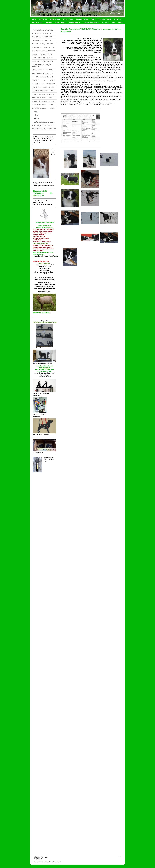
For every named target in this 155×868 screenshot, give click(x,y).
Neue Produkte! (44, 263)
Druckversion (39, 857)
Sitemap (45, 857)
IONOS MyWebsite (53, 862)
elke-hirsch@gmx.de (40, 243)
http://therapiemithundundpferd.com (45, 322)
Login (119, 857)
